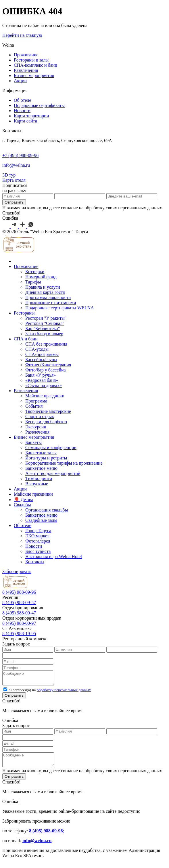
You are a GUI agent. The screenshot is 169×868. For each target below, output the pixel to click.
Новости (22, 111)
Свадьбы (22, 505)
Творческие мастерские (48, 411)
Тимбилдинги (39, 479)
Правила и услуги (43, 287)
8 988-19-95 (19, 634)
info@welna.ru (16, 165)
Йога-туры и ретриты (46, 458)
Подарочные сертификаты (39, 105)
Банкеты (33, 442)
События (34, 406)
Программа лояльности (48, 297)
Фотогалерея (38, 541)
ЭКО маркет (37, 536)
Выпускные (37, 484)
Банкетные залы (41, 453)
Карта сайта (25, 121)
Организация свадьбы (47, 510)
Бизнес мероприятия (34, 75)
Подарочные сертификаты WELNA (60, 308)
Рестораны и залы (31, 60)
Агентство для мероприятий (53, 473)
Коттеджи (35, 272)
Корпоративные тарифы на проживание (64, 463)
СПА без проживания (46, 344)
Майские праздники (45, 396)
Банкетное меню (41, 468)
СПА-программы (42, 354)
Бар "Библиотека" (43, 328)
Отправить (14, 202)
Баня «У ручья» (41, 375)
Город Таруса (38, 531)
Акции (20, 81)
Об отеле (23, 100)
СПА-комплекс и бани (35, 65)
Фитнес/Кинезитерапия (48, 365)
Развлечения (26, 70)
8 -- (19, 613)
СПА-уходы (37, 349)
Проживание (26, 55)
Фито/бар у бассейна (46, 370)
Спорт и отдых (40, 416)
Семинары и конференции (51, 448)
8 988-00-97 (19, 623)
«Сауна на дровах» (44, 385)
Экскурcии (36, 427)
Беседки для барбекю (46, 422)
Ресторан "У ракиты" (46, 318)
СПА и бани (26, 339)
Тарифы (33, 282)
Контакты (35, 562)
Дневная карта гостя (45, 292)
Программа (36, 401)
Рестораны (24, 313)
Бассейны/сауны (41, 360)
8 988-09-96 (19, 592)
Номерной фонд (41, 277)
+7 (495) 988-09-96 (20, 155)
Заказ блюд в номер (44, 334)
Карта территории (31, 116)
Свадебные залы (41, 520)
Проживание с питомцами (51, 303)
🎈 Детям (23, 500)
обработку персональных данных (64, 692)
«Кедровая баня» (42, 380)
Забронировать (17, 571)
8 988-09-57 (19, 602)
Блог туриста (38, 551)
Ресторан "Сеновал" (45, 323)
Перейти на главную (22, 35)
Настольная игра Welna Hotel (54, 556)
